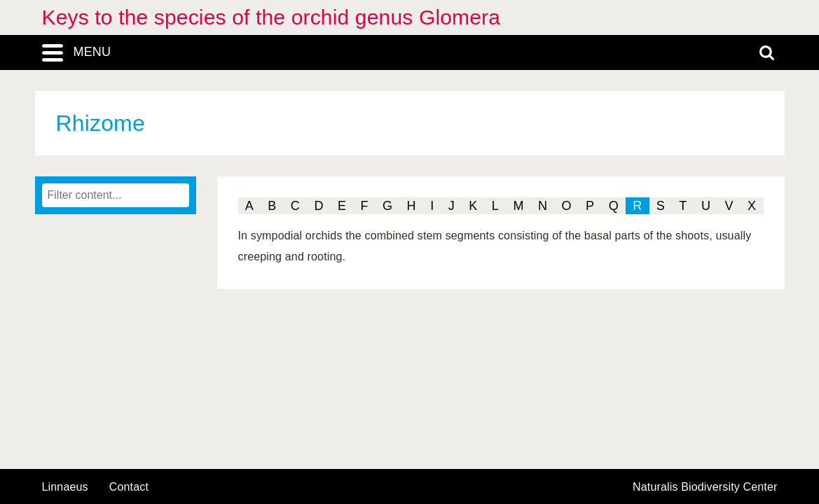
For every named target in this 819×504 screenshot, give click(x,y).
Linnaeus (65, 487)
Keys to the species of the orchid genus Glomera (271, 17)
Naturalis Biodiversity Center (705, 487)
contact (129, 487)
